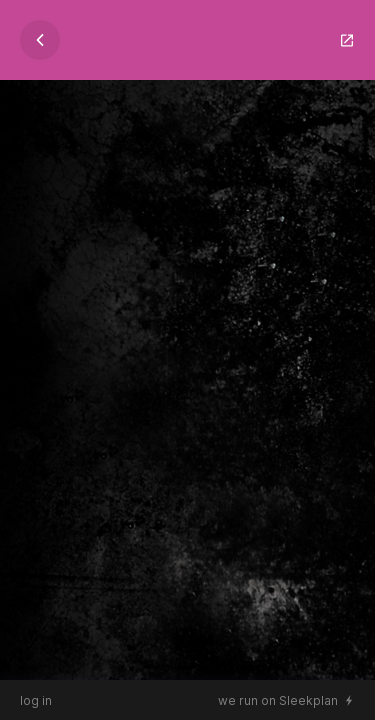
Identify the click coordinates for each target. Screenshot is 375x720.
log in (36, 700)
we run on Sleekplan (278, 700)
